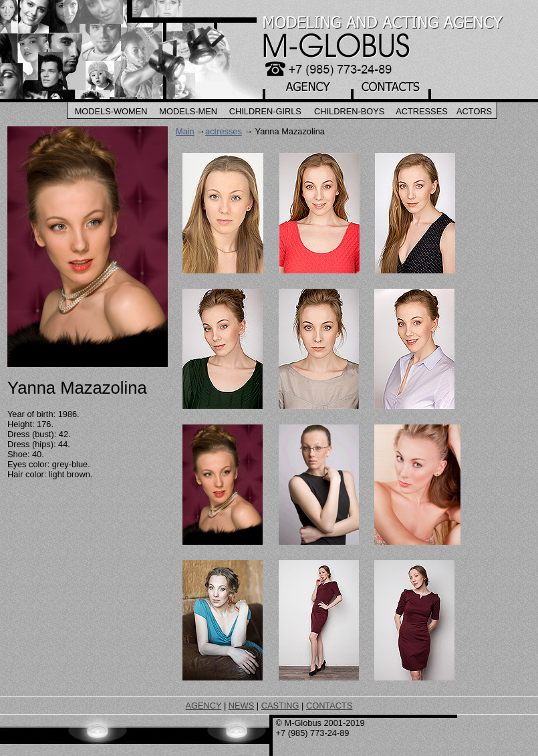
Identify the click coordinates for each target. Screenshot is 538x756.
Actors (474, 111)
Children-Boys (349, 111)
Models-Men (188, 111)
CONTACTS (329, 706)
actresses (224, 131)
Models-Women (111, 111)
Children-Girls (265, 111)
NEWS (241, 706)
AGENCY (204, 706)
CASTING (280, 706)
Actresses (422, 111)
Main (185, 131)
